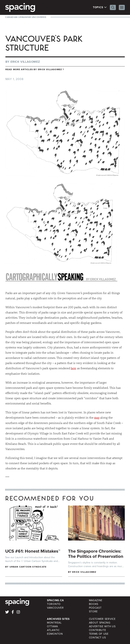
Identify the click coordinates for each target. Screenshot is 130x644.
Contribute (98, 630)
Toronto (54, 604)
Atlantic (53, 630)
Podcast (95, 608)
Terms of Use (99, 634)
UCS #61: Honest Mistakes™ (33, 551)
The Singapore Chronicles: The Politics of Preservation (96, 554)
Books (94, 604)
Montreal (54, 623)
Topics (100, 7)
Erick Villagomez (25, 62)
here (74, 368)
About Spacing (100, 623)
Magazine (96, 600)
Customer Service (102, 619)
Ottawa (52, 626)
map (97, 418)
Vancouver (55, 608)
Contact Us (97, 638)
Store (93, 612)
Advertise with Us (102, 626)
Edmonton (55, 634)
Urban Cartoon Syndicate (28, 567)
